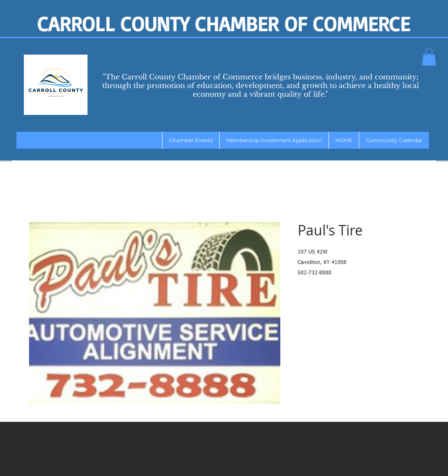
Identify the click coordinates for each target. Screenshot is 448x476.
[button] (429, 57)
